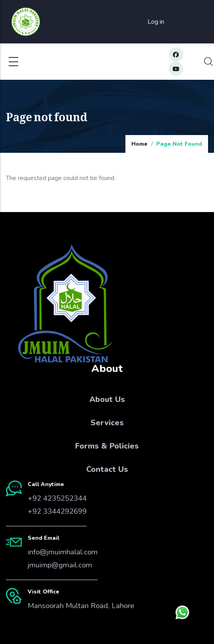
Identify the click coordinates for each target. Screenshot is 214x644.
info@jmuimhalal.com (63, 552)
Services (107, 423)
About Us (107, 399)
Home (139, 144)
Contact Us (107, 469)
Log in (156, 22)
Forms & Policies (107, 446)
